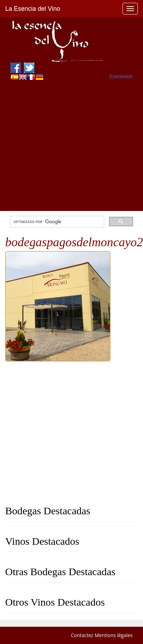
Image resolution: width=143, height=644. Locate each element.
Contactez (82, 635)
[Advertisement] (65, 146)
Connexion (121, 76)
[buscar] (56, 222)
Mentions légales (114, 635)
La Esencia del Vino (33, 9)
